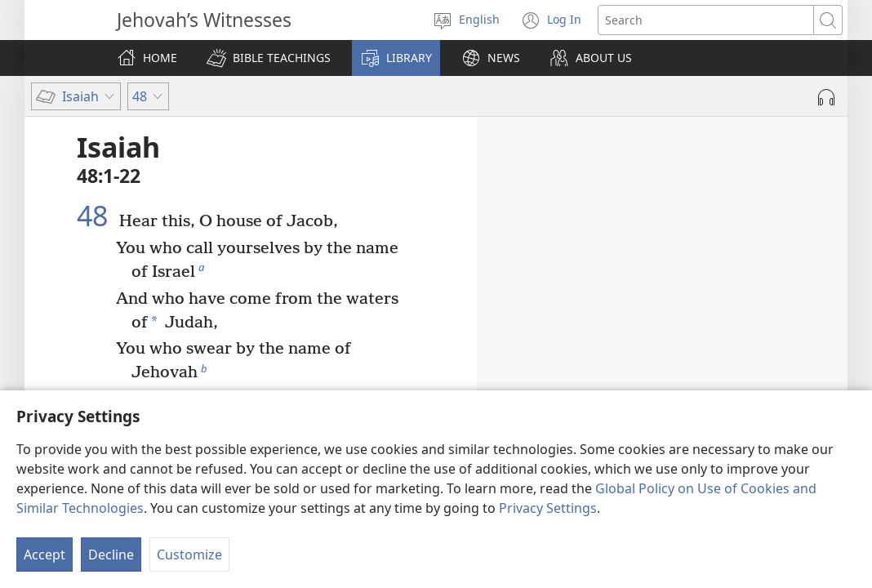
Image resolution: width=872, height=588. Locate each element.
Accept (44, 555)
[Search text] (706, 20)
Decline (111, 555)
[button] (269, 58)
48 (96, 216)
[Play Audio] (826, 97)
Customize (189, 555)
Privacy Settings (548, 508)
